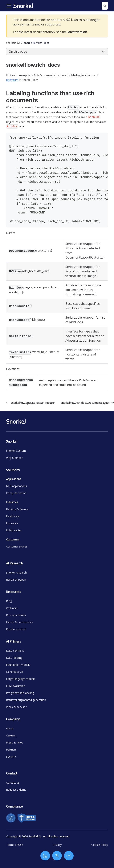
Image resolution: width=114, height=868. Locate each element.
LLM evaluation (16, 686)
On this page (18, 52)
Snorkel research (16, 572)
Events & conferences (20, 622)
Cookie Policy (100, 845)
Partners (11, 749)
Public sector (14, 530)
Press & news (15, 742)
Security (11, 757)
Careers (11, 735)
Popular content (16, 629)
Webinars (12, 608)
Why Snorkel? (14, 458)
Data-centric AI (15, 651)
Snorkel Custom (16, 451)
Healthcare (13, 516)
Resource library (16, 615)
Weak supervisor (16, 707)
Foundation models (18, 665)
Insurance (12, 523)
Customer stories (17, 546)
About (10, 728)
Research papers (16, 580)
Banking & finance (17, 509)
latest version (77, 32)
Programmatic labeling (20, 693)
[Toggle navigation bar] (9, 6)
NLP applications (16, 486)
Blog (9, 601)
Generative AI (14, 672)
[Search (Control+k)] (105, 6)
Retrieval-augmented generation (26, 700)
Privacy (57, 845)
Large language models (21, 679)
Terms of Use (15, 845)
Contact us (13, 783)
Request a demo (16, 790)
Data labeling (14, 658)
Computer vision (16, 493)
